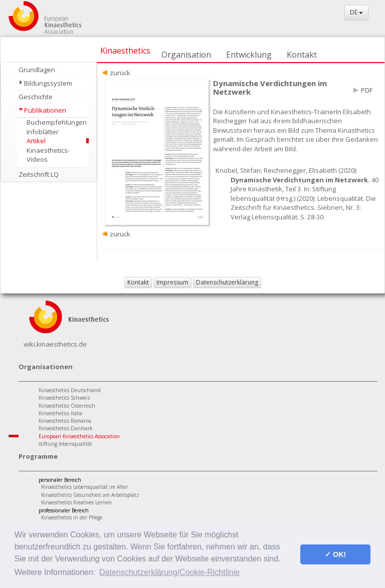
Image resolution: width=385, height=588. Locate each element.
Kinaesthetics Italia (60, 413)
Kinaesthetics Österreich (67, 406)
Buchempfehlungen (57, 122)
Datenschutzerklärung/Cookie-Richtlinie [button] (169, 572)
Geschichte (36, 97)
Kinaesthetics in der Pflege (72, 517)
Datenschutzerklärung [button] (227, 282)
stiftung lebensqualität (65, 444)
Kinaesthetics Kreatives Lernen (76, 502)
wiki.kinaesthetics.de (55, 344)
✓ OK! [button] (335, 554)
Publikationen (45, 110)
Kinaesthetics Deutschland (70, 390)
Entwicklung (249, 55)
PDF (367, 90)
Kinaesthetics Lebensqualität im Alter (84, 487)
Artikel (36, 141)
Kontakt (302, 55)
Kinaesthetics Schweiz (64, 398)
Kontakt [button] (138, 282)
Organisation (186, 55)
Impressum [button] (172, 282)
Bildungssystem (48, 83)
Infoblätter (43, 132)
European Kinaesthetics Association (79, 436)
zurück (120, 73)
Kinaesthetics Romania (65, 421)
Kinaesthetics (125, 51)
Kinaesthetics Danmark (66, 428)
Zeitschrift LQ (39, 174)
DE (356, 12)
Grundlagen (37, 70)
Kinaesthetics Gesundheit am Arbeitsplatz (90, 495)
